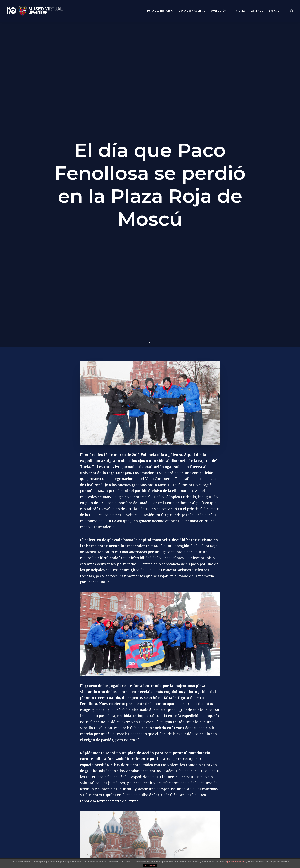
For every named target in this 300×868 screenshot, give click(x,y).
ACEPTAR (150, 866)
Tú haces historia (160, 11)
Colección (219, 11)
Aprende (257, 11)
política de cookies (237, 862)
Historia (239, 11)
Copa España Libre (192, 11)
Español (275, 11)
